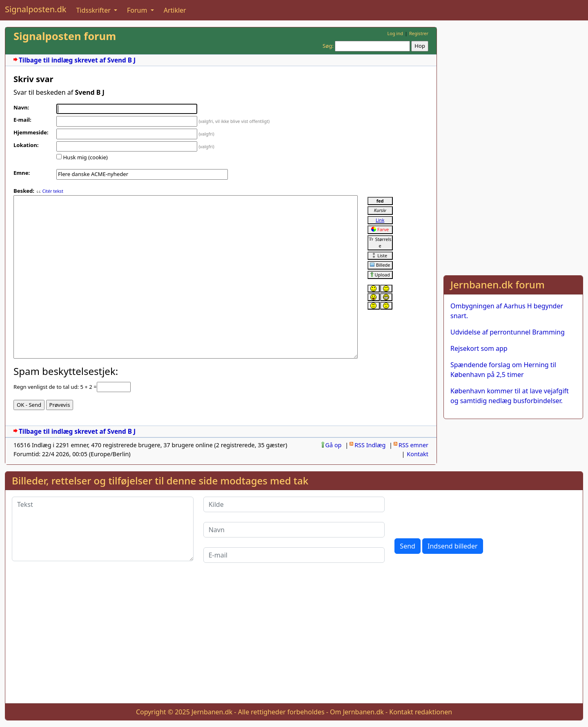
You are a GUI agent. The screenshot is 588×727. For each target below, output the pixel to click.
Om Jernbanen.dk (357, 712)
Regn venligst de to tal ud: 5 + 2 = (55, 387)
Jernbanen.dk (212, 712)
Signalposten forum (65, 36)
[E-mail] (294, 555)
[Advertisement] (513, 84)
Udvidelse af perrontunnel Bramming (508, 332)
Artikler (175, 10)
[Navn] (294, 530)
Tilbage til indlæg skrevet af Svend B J (77, 60)
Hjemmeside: (31, 132)
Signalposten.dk (36, 9)
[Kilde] (294, 504)
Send (408, 546)
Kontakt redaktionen (421, 712)
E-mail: (22, 120)
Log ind (395, 33)
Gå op (334, 445)
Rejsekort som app (479, 348)
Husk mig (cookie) (85, 157)
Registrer (419, 33)
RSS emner (413, 445)
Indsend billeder (452, 546)
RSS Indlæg (370, 445)
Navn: (21, 107)
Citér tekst (52, 191)
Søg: (328, 46)
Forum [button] (138, 10)
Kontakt (418, 454)
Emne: (22, 173)
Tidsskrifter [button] (94, 10)
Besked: (24, 191)
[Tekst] (103, 529)
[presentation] (457, 513)
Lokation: (26, 145)
